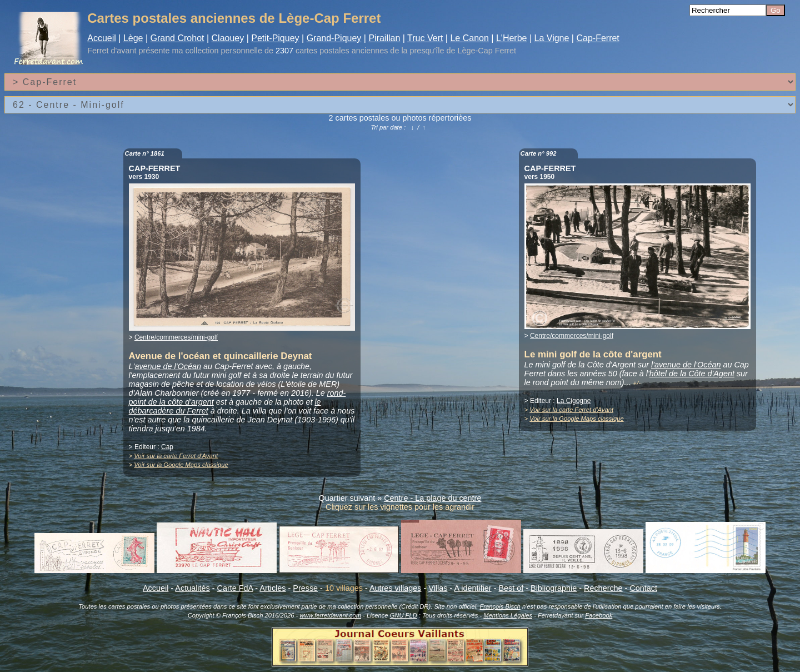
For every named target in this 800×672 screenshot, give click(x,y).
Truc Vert (425, 38)
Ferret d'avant (112, 51)
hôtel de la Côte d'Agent (692, 374)
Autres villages (396, 588)
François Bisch (500, 606)
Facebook (599, 615)
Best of (511, 588)
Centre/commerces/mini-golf (176, 337)
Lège (133, 38)
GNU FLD (404, 615)
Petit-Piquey (275, 38)
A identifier (472, 588)
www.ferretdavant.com (330, 615)
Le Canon (469, 38)
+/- (637, 383)
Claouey (228, 38)
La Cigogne (574, 401)
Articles (272, 588)
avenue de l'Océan (168, 366)
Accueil (102, 38)
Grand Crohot (177, 38)
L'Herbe (512, 38)
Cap (167, 447)
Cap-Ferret (597, 38)
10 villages (344, 588)
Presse (305, 588)
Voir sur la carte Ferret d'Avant (176, 456)
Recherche (603, 588)
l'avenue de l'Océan (686, 365)
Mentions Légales (508, 615)
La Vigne (552, 38)
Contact (643, 588)
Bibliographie (554, 588)
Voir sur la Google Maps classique (181, 465)
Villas (438, 588)
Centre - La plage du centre (432, 498)
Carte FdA (235, 588)
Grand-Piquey (334, 38)
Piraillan (384, 38)
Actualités (192, 588)
